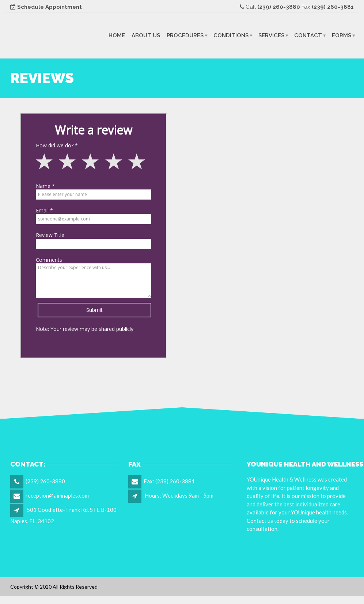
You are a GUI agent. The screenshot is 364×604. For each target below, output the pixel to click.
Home (117, 35)
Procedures (185, 35)
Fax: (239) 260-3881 (169, 481)
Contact (308, 35)
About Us (146, 35)
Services (271, 35)
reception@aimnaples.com (57, 495)
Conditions (231, 35)
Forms (342, 35)
